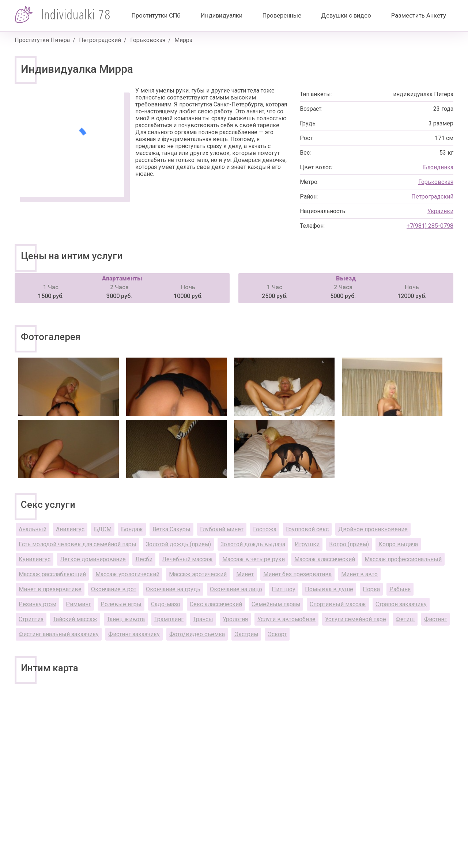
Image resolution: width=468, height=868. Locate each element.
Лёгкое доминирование (93, 559)
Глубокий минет (222, 529)
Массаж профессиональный (403, 559)
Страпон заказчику (401, 604)
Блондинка (438, 167)
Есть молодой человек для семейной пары (78, 544)
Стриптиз (31, 619)
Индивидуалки (222, 15)
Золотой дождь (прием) (178, 544)
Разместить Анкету (419, 15)
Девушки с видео (346, 15)
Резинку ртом (37, 604)
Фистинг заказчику (134, 634)
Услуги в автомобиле (286, 619)
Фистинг (435, 619)
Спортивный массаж (338, 604)
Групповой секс (307, 529)
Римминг (78, 604)
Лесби (144, 559)
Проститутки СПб (156, 15)
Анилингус (70, 529)
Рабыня (400, 589)
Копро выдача (398, 544)
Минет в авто (359, 574)
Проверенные (282, 15)
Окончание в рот (114, 589)
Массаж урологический (127, 574)
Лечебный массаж (187, 559)
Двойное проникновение (373, 529)
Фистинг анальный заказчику (59, 634)
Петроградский (100, 40)
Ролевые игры (121, 604)
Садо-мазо (166, 604)
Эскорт (277, 634)
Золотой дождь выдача (253, 544)
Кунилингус (35, 559)
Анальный (33, 529)
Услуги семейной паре (356, 619)
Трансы (203, 619)
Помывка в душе (329, 589)
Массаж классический (325, 559)
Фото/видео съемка (197, 634)
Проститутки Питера (42, 40)
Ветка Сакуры (171, 529)
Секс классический (216, 604)
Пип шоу (284, 589)
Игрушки (307, 544)
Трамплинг (169, 619)
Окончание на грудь (173, 589)
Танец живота (126, 619)
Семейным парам (276, 604)
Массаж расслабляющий (52, 574)
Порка (371, 589)
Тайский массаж (75, 619)
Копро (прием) (349, 544)
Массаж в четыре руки (254, 559)
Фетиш (405, 619)
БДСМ (103, 529)
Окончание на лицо (236, 589)
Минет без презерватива (297, 574)
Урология (235, 619)
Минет (245, 574)
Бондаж (132, 529)
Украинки (440, 211)
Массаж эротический (198, 574)
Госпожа (265, 529)
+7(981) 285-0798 (430, 226)
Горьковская (148, 40)
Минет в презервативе (50, 589)
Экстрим (246, 634)
